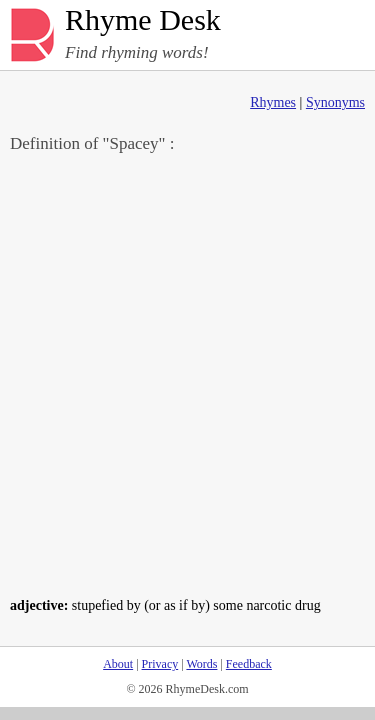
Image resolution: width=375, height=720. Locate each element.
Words (201, 664)
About (118, 664)
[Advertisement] (187, 373)
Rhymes (273, 102)
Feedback (249, 664)
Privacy (160, 664)
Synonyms (335, 102)
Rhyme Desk (143, 20)
